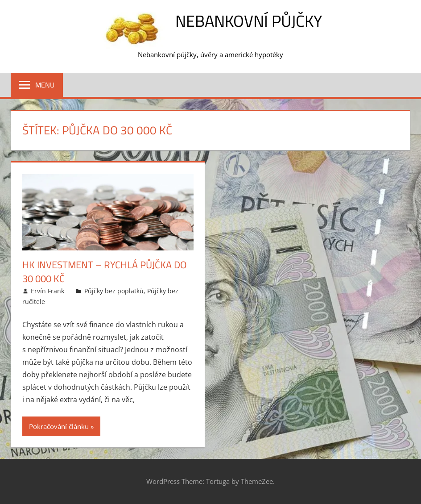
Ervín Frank (47, 291)
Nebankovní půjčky (249, 21)
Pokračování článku (59, 426)
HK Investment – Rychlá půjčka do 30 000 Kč (105, 272)
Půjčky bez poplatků (114, 291)
